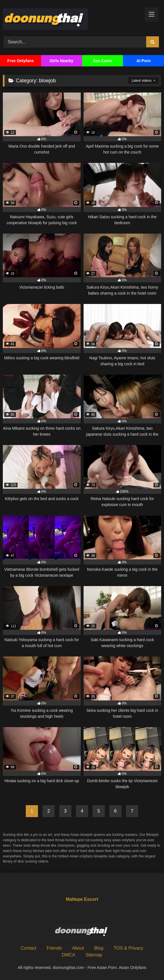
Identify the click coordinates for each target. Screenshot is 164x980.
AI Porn (144, 61)
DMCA (68, 955)
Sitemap (94, 955)
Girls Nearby (61, 61)
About (78, 948)
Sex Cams (102, 61)
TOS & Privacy (128, 948)
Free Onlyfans (21, 61)
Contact (28, 948)
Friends (54, 948)
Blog (99, 948)
